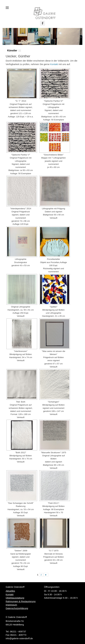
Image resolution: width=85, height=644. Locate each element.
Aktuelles (10, 591)
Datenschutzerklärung (17, 608)
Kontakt (54, 64)
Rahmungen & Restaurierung (21, 601)
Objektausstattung (15, 598)
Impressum (11, 605)
